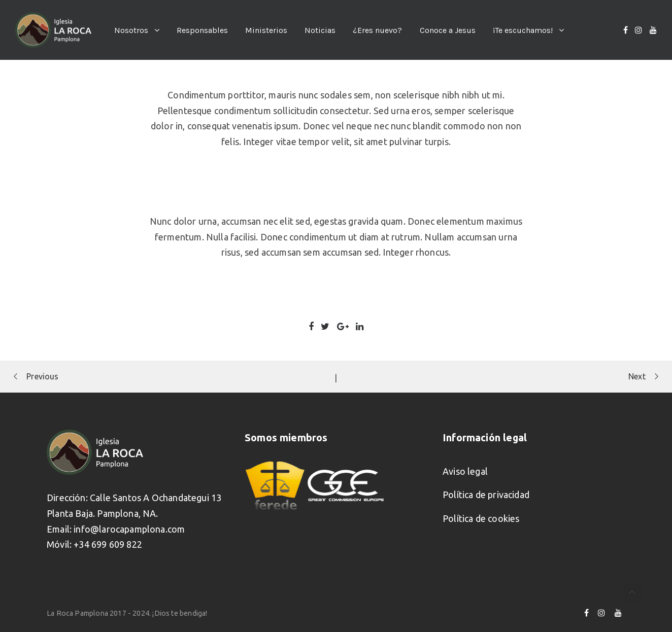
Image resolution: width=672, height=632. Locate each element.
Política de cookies (481, 518)
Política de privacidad (486, 495)
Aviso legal (465, 471)
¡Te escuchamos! (523, 30)
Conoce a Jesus (448, 30)
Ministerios (266, 30)
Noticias (320, 30)
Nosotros (131, 30)
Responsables (202, 30)
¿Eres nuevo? (377, 30)
